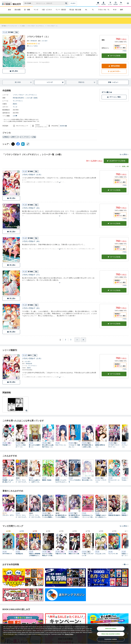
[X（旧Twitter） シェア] (13, 148)
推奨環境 (63, 130)
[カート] (121, 3)
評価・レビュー (113, 86)
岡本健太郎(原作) (18, 102)
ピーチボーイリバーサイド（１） (114, 450)
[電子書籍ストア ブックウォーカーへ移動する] (10, 30)
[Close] (128, 634)
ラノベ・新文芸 (61, 10)
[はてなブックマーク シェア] (23, 148)
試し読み (14, 75)
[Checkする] (24, 70)
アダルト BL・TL (104, 10)
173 (15, 120)
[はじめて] (110, 3)
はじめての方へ (114, 75)
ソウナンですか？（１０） (32, 178)
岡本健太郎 (34, 44)
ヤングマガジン (18, 105)
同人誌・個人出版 (75, 10)
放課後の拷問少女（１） (100, 450)
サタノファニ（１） (61, 449)
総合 (10, 10)
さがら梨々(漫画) (32, 102)
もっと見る (124, 158)
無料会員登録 (114, 70)
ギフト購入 (107, 96)
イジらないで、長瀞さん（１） (74, 450)
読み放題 (18, 10)
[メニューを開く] (128, 3)
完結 (34, 141)
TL (93, 10)
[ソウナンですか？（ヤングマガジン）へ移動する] (36, 30)
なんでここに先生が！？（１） (21, 450)
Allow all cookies (111, 629)
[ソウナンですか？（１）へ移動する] (52, 30)
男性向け (6, 141)
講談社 (15, 108)
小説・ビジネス (47, 10)
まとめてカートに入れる (116, 164)
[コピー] (28, 148)
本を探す (73, 3)
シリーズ (55, 86)
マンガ (36, 10)
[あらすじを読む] (60, 184)
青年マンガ (15, 141)
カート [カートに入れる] (114, 194)
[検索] (66, 3)
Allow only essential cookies (111, 634)
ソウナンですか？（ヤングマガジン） (25, 99)
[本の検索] (29, 3)
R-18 (115, 10)
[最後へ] (83, 343)
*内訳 (125, 55)
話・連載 (27, 10)
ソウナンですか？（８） (31, 245)
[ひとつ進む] (77, 343)
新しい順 (125, 170)
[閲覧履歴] (116, 3)
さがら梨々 (45, 44)
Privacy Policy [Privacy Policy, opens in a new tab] (69, 634)
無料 (121, 10)
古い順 (118, 170)
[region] (65, 634)
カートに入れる (114, 59)
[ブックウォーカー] (11, 3)
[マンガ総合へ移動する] (22, 30)
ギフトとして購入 (114, 101)
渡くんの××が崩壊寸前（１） (35, 450)
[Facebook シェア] (18, 148)
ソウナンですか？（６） (31, 312)
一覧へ (126, 568)
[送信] (66, 3)
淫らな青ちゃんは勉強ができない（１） (48, 450)
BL (86, 10)
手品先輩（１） (7, 449)
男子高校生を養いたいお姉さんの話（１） (87, 450)
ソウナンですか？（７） (31, 278)
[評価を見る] (33, 48)
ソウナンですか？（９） (31, 212)
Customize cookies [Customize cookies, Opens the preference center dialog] (111, 639)
